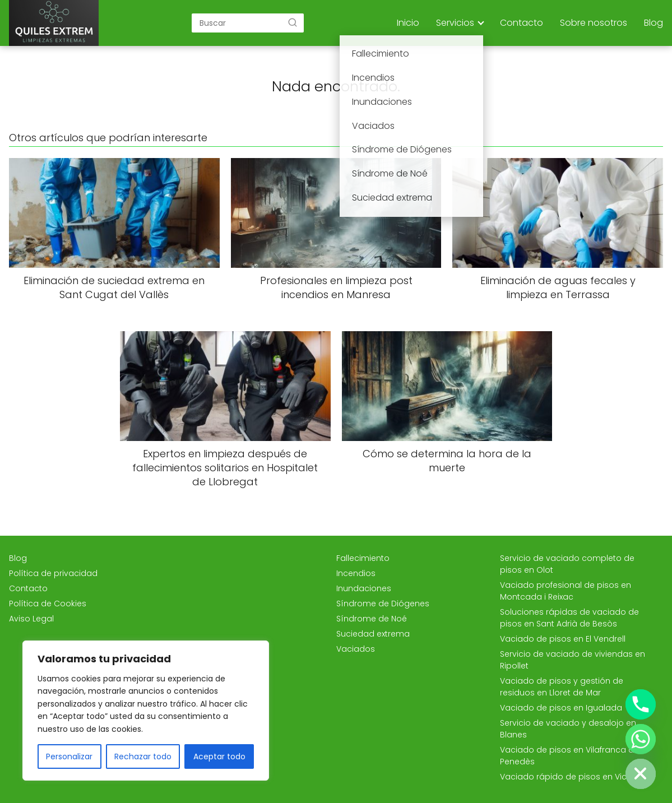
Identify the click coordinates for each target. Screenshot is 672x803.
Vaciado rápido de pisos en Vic (563, 777)
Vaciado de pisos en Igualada (561, 708)
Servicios (455, 23)
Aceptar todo (219, 756)
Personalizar (69, 756)
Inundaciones (364, 588)
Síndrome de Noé (372, 619)
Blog (654, 23)
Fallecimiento (363, 558)
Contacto (522, 23)
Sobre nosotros (594, 23)
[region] (146, 711)
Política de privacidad (53, 573)
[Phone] (641, 704)
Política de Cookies (48, 604)
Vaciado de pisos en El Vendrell (563, 639)
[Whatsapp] (641, 739)
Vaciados (356, 649)
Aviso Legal (31, 619)
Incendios (356, 573)
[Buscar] (293, 22)
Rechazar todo (143, 756)
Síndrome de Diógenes (383, 604)
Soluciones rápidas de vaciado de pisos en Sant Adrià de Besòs (569, 618)
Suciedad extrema (373, 634)
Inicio (408, 23)
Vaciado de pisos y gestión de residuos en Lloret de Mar (562, 687)
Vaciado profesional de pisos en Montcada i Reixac (566, 591)
